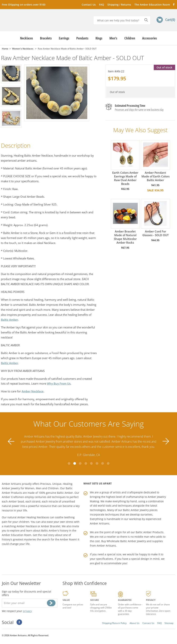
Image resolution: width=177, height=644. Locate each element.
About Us (134, 623)
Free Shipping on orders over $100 (24, 5)
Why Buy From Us (59, 383)
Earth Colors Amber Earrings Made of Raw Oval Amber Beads (125, 163)
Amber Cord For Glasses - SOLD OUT (156, 218)
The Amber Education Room (152, 5)
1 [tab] (69, 463)
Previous (11, 441)
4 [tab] (86, 463)
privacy (27, 611)
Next (166, 441)
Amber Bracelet (51, 526)
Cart (170, 20)
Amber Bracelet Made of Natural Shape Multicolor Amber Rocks (125, 222)
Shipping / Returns (119, 5)
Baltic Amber (9, 320)
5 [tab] (91, 463)
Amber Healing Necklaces (33, 517)
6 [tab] (97, 463)
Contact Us (89, 5)
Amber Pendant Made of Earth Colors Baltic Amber (156, 161)
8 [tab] (108, 463)
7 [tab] (103, 463)
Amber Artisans (106, 546)
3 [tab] (80, 463)
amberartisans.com (31, 19)
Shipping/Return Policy (114, 623)
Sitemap (169, 623)
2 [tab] (75, 463)
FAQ (102, 5)
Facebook (174, 4)
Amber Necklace (33, 391)
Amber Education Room (17, 535)
